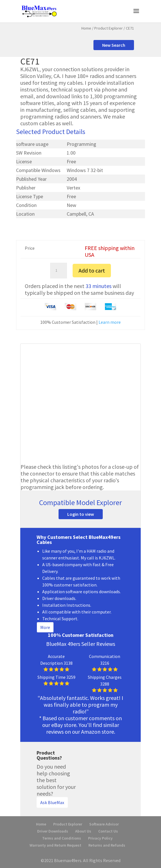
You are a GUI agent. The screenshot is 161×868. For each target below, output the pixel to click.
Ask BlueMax (52, 802)
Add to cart (92, 270)
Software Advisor (104, 824)
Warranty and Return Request (55, 845)
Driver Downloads (53, 831)
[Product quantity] (59, 271)
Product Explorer (109, 28)
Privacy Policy (100, 838)
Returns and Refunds (107, 845)
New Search (114, 45)
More (45, 627)
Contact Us (108, 831)
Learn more (110, 322)
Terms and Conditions (62, 838)
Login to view (81, 514)
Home (86, 28)
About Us (83, 831)
